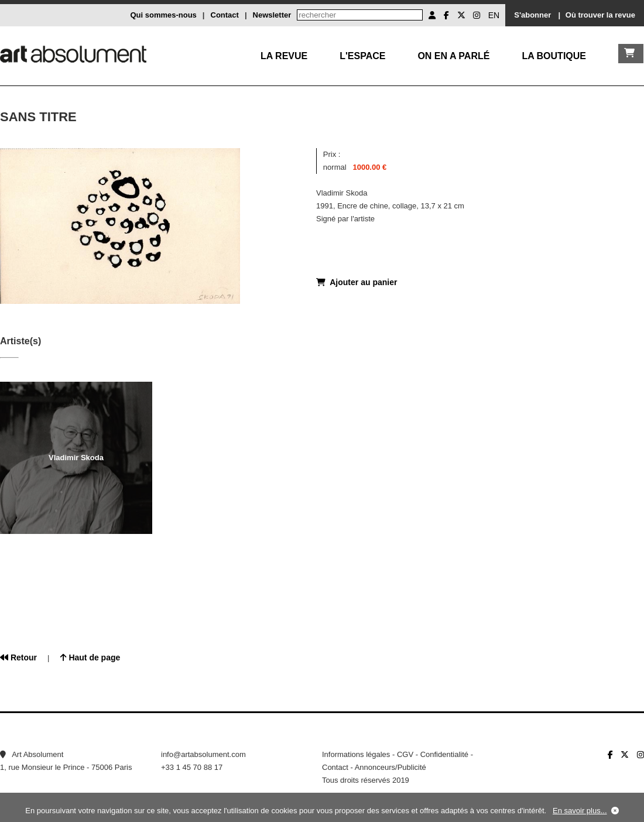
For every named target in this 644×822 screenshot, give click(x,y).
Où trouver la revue (600, 15)
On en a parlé (453, 56)
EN (494, 15)
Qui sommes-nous (163, 15)
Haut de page (90, 657)
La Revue (284, 56)
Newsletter (272, 15)
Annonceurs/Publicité (390, 767)
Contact (225, 15)
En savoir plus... (580, 811)
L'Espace (362, 56)
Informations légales (356, 754)
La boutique (554, 56)
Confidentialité (444, 754)
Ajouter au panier (357, 282)
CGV (405, 754)
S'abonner (532, 15)
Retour (18, 657)
